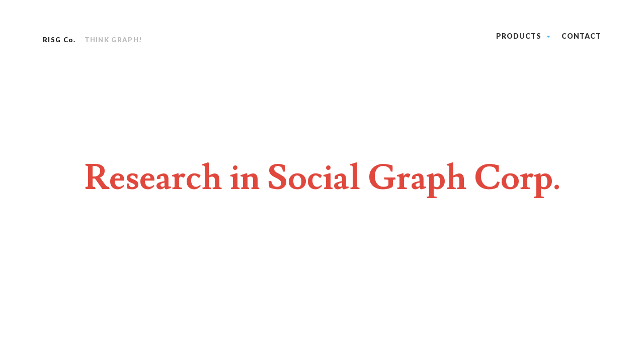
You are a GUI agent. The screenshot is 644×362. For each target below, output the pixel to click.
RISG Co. (59, 40)
